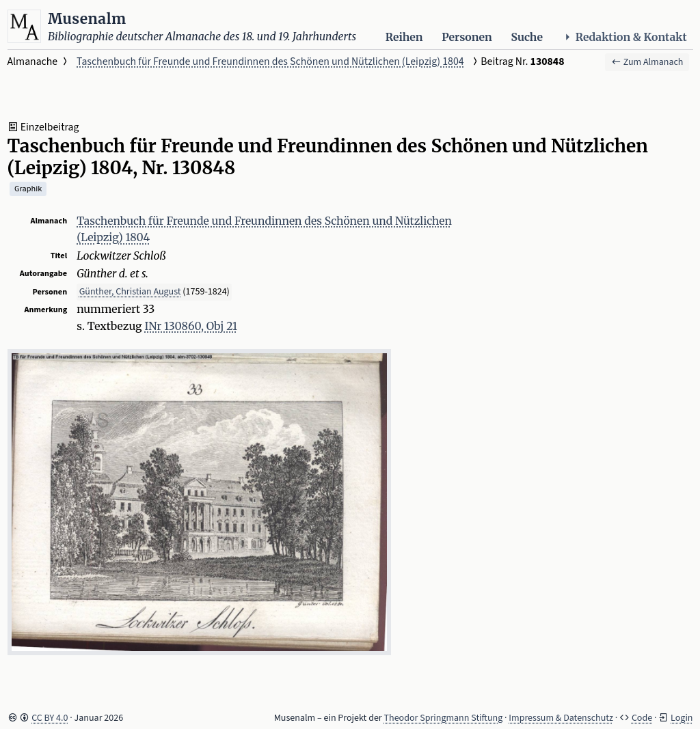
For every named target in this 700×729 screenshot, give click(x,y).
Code (642, 718)
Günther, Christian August (130, 292)
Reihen (404, 37)
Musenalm (87, 19)
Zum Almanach (647, 62)
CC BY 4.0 (50, 718)
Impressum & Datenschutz (561, 718)
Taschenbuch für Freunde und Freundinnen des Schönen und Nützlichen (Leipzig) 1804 (270, 61)
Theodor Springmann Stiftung (444, 718)
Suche (527, 37)
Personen (467, 37)
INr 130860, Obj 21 (191, 326)
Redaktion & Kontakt (624, 37)
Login (682, 718)
